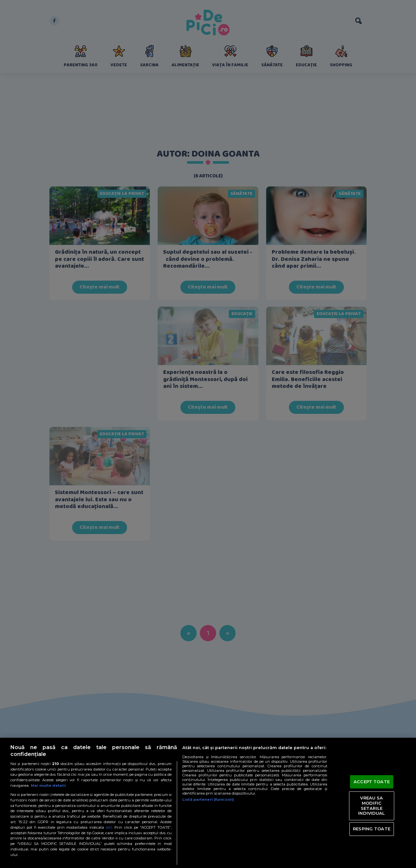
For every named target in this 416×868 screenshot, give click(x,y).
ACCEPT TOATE (372, 782)
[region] (208, 803)
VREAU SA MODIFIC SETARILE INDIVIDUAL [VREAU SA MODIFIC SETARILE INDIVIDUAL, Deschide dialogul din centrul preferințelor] (371, 806)
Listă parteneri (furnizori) (208, 799)
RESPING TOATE (372, 829)
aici (109, 827)
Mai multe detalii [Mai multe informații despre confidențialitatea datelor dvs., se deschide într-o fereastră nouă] (48, 785)
